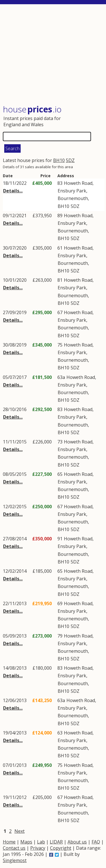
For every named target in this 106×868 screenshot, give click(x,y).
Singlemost (15, 860)
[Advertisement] (54, 55)
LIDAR (56, 842)
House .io (32, 109)
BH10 (59, 160)
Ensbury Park (72, 191)
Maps (26, 842)
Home (9, 842)
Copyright (61, 848)
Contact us (14, 848)
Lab (41, 842)
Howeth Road (78, 183)
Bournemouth (73, 198)
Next (20, 831)
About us (77, 842)
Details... (13, 191)
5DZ (70, 160)
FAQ (96, 842)
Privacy (38, 848)
